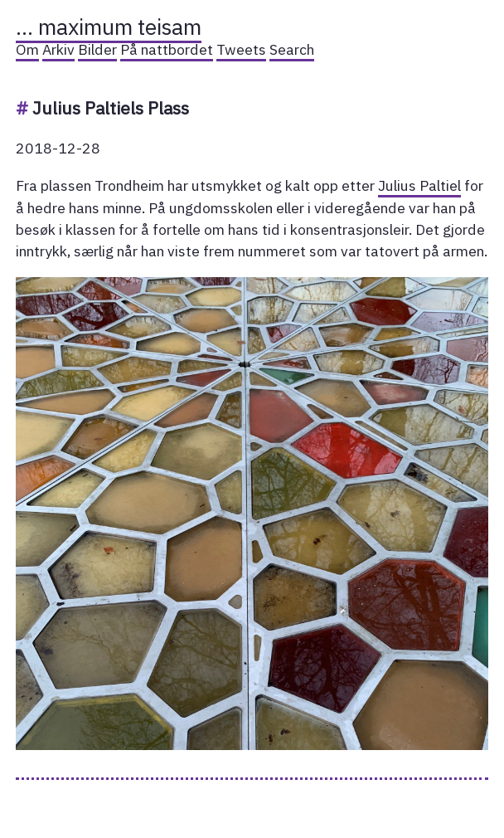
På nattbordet (167, 49)
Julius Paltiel (419, 185)
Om (27, 49)
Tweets (241, 49)
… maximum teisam (109, 27)
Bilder (97, 49)
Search (292, 49)
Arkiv (58, 49)
